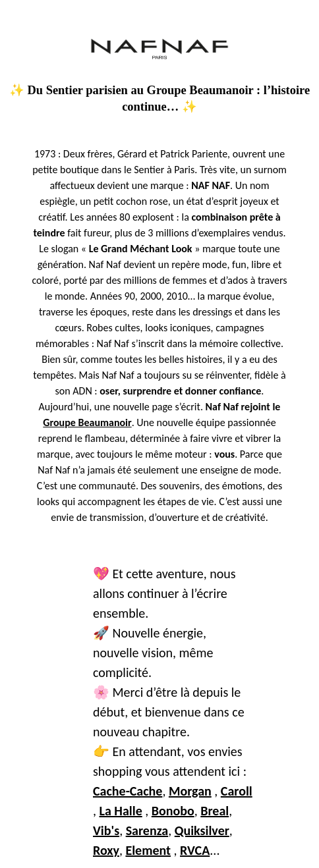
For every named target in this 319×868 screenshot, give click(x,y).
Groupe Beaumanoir (87, 422)
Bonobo (173, 811)
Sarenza (147, 830)
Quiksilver (202, 830)
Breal (215, 811)
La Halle (121, 811)
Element (148, 850)
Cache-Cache (128, 791)
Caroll (237, 791)
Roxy (106, 850)
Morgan (190, 791)
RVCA (195, 850)
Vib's (106, 830)
